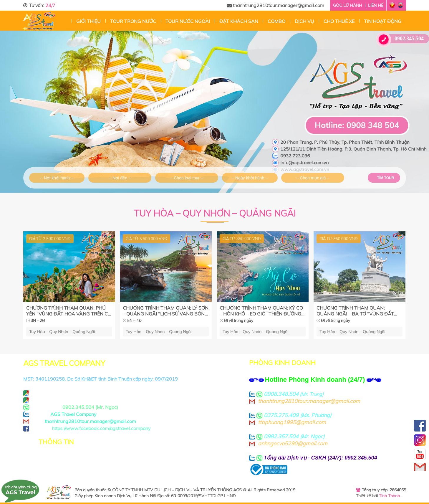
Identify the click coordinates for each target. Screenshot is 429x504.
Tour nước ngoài (188, 21)
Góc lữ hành (348, 5)
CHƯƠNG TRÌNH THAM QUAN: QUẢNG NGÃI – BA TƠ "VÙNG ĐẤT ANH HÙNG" (355, 311)
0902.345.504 (402, 39)
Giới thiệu (88, 21)
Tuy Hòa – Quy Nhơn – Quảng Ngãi (62, 332)
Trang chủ (67, 21)
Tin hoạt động (383, 21)
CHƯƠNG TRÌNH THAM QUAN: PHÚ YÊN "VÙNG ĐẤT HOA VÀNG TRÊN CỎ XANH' (69, 311)
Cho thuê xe (339, 21)
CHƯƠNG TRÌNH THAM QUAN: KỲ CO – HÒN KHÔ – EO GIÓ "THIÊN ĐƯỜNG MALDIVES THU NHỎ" (261, 311)
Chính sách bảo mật (62, 458)
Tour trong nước (133, 21)
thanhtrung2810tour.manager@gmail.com (276, 5)
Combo (276, 21)
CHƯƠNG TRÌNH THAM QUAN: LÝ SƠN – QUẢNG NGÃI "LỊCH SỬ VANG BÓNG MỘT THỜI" (166, 311)
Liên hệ (376, 5)
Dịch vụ (304, 21)
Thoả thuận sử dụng (62, 465)
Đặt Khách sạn (239, 21)
